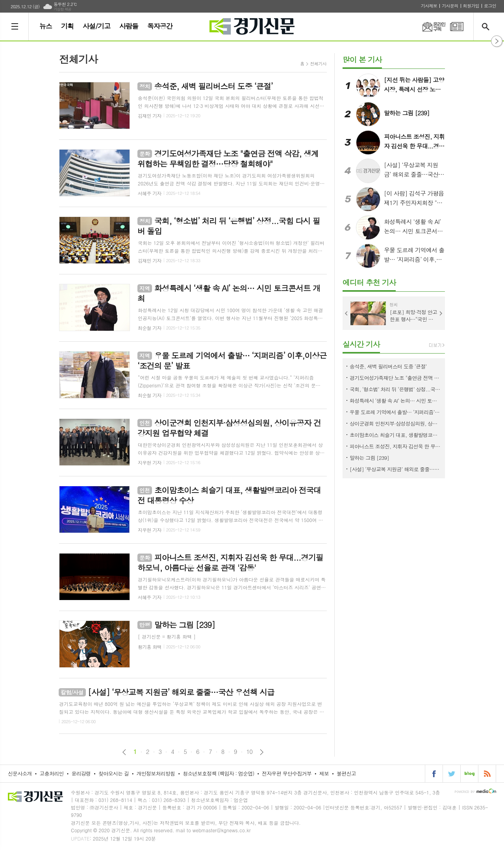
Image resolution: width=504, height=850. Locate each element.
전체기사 (318, 64)
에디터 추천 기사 (369, 282)
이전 (124, 752)
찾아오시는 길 (114, 773)
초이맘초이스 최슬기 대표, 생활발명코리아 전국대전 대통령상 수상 (395, 435)
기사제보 (429, 6)
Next (441, 313)
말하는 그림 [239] (369, 458)
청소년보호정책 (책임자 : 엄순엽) (218, 773)
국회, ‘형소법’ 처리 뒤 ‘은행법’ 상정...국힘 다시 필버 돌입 (395, 389)
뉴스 (46, 26)
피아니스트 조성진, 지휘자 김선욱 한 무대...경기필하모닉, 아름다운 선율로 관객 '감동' (395, 446)
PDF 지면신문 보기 (457, 27)
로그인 (490, 6)
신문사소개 (20, 773)
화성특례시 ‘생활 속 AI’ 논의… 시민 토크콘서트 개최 (395, 401)
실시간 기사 (361, 344)
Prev (346, 313)
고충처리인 (52, 773)
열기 (497, 41)
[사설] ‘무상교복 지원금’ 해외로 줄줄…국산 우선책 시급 (395, 469)
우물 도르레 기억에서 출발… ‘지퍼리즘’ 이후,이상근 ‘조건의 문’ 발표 (395, 412)
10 (250, 752)
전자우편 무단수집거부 (287, 773)
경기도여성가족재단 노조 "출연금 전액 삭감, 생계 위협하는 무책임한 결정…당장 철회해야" (395, 378)
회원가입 (471, 6)
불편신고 (346, 773)
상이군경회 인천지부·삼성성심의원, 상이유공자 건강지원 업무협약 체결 (395, 423)
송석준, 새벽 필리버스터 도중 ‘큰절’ (388, 366)
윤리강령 (81, 773)
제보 (324, 773)
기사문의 (450, 6)
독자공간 (160, 26)
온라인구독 (429, 27)
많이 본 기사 (362, 59)
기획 (67, 26)
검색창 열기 (487, 27)
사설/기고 (96, 26)
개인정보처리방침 (156, 773)
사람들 (129, 26)
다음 (262, 752)
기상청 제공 (62, 9)
